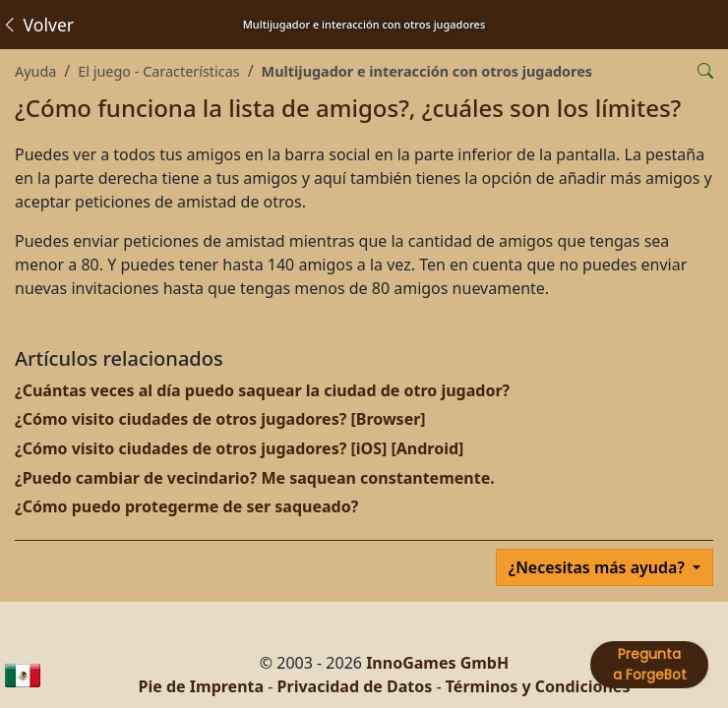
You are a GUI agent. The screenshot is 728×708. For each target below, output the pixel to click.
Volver (37, 25)
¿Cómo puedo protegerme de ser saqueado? (186, 506)
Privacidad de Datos (355, 686)
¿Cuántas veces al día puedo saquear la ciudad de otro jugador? (262, 390)
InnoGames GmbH (437, 663)
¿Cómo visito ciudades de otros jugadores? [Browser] (220, 419)
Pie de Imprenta (202, 686)
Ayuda (35, 71)
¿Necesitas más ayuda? (599, 567)
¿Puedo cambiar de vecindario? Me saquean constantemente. (255, 478)
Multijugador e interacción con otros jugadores (427, 71)
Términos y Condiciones (538, 686)
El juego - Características (158, 71)
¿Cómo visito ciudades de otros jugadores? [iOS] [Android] (239, 448)
